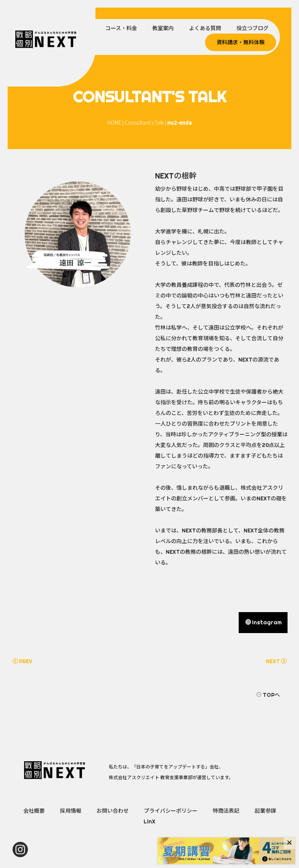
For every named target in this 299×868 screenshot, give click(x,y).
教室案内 (163, 28)
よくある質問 (205, 28)
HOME (114, 122)
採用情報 (71, 811)
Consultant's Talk (144, 122)
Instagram (264, 622)
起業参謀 (265, 811)
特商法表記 (226, 811)
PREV (22, 661)
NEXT (276, 661)
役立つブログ (252, 28)
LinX (149, 821)
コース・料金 (121, 28)
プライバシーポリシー (171, 811)
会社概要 (34, 811)
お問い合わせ (113, 811)
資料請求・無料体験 (241, 42)
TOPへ (268, 695)
